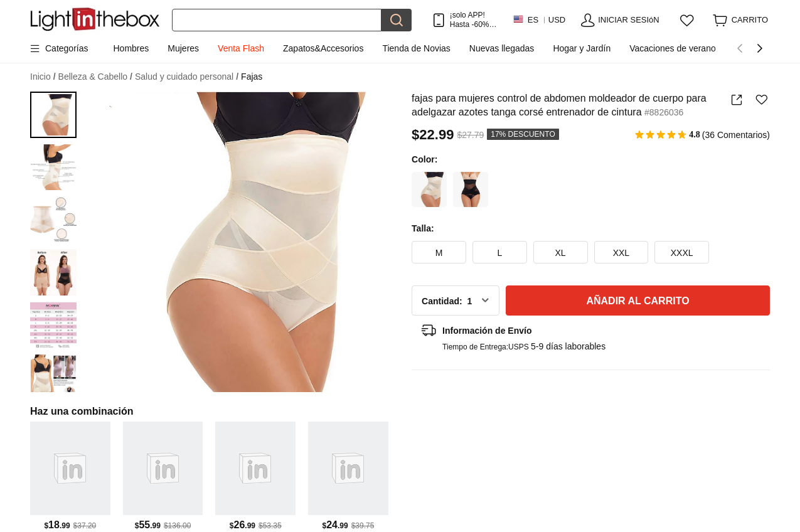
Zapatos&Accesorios (323, 48)
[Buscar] (277, 20)
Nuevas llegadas (502, 48)
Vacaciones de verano (673, 48)
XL (561, 253)
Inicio (43, 77)
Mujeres (183, 48)
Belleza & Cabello (95, 77)
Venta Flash (241, 48)
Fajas (252, 77)
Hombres (131, 48)
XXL (621, 253)
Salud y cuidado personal (187, 77)
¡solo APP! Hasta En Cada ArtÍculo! (473, 20)
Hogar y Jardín (582, 48)
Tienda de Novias (416, 48)
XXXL (682, 253)
